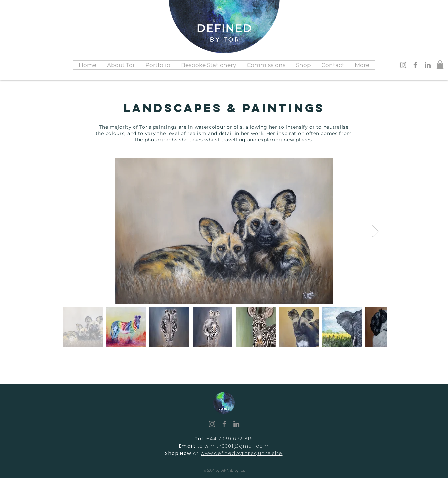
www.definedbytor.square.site (241, 453)
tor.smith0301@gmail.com (233, 446)
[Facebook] (415, 65)
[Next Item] (375, 231)
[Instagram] (403, 65)
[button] (158, 65)
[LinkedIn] (428, 65)
